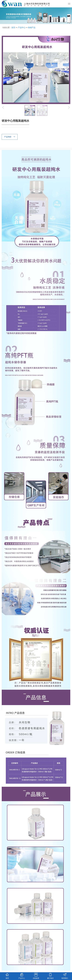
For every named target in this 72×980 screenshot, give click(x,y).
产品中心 (22, 28)
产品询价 (10, 137)
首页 (13, 28)
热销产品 (32, 28)
